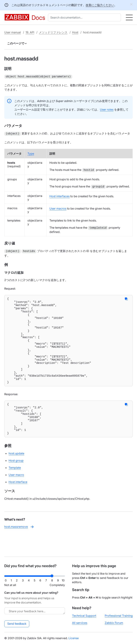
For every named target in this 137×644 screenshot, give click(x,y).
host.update (16, 474)
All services (80, 623)
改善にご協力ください (100, 5)
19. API (30, 32)
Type (31, 153)
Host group (16, 482)
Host (75, 32)
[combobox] (85, 17)
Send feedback (17, 624)
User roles (107, 109)
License (74, 638)
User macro (16, 496)
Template (15, 489)
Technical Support (84, 616)
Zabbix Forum (114, 623)
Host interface (18, 503)
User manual (13, 32)
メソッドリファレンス (53, 32)
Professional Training (119, 616)
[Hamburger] (129, 17)
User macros (58, 208)
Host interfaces (59, 195)
